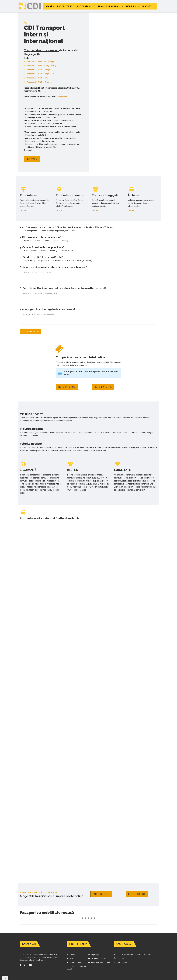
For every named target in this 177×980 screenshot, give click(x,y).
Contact (147, 6)
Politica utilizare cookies (101, 962)
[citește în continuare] (37, 960)
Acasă (49, 6)
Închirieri (131, 6)
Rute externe (85, 6)
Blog (71, 958)
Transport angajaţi (109, 6)
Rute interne (65, 6)
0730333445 (62, 97)
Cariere (72, 955)
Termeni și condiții (98, 958)
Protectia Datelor (76, 962)
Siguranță (95, 955)
